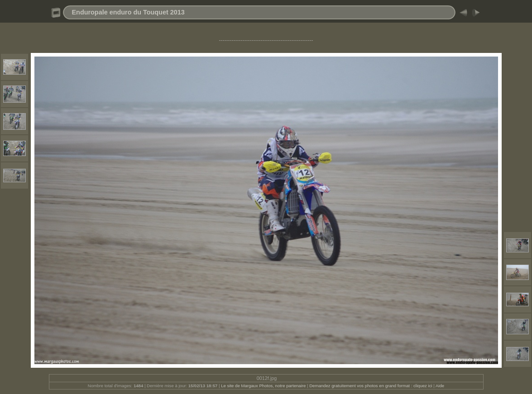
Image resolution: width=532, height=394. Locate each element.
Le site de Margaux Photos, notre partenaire (264, 386)
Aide (440, 386)
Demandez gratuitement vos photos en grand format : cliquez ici (371, 386)
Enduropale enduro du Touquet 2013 (128, 12)
